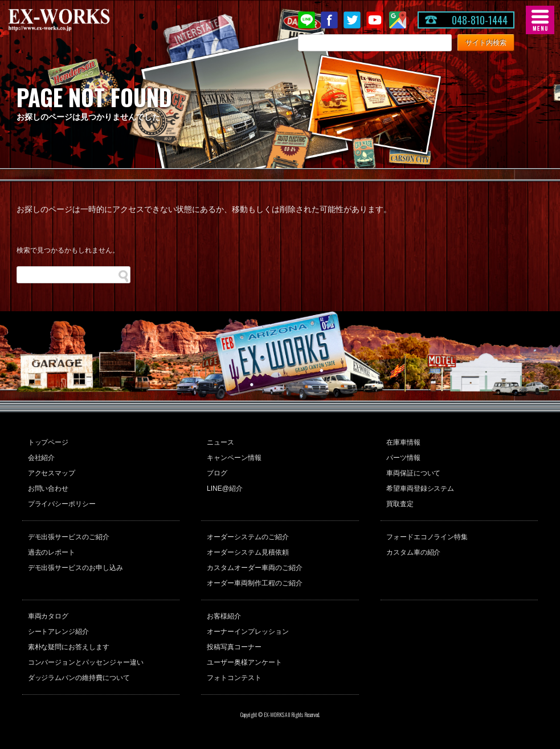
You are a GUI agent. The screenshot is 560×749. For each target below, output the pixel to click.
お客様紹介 (224, 616)
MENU (540, 20)
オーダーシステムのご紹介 (248, 537)
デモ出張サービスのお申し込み (76, 568)
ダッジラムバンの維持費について (79, 678)
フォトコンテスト (234, 678)
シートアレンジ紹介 (59, 632)
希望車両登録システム (420, 489)
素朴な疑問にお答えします (69, 647)
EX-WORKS (77, 20)
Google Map (398, 20)
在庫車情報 (403, 442)
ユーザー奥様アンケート (244, 662)
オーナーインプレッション (248, 632)
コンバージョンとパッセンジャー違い (86, 662)
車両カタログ (48, 616)
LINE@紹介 (225, 489)
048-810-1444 (480, 20)
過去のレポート (52, 552)
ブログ (217, 473)
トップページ (48, 442)
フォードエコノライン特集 (427, 537)
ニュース (220, 442)
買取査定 (400, 504)
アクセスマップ (52, 473)
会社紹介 (42, 458)
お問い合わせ (48, 489)
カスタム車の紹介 (414, 552)
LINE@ (306, 20)
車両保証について (414, 473)
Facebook (329, 20)
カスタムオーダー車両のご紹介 (255, 568)
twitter (352, 20)
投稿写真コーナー (234, 647)
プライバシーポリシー (62, 504)
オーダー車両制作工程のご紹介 (255, 583)
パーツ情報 (403, 458)
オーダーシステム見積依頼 (248, 552)
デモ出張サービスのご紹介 (69, 537)
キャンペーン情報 (234, 458)
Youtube (375, 20)
